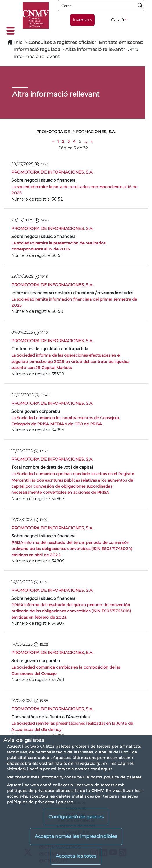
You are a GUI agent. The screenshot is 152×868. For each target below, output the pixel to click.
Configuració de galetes (76, 817)
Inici (19, 42)
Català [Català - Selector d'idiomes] (117, 20)
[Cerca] (140, 6)
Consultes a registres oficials (61, 42)
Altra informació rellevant (94, 49)
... (86, 141)
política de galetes (123, 777)
